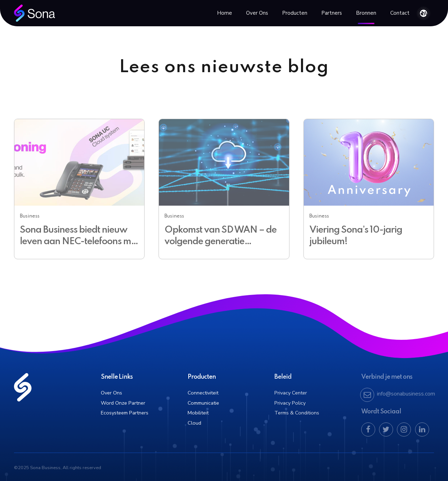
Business (30, 216)
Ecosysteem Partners (125, 413)
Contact (400, 13)
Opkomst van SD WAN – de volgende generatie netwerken (220, 242)
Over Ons (257, 13)
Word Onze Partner (123, 403)
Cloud (194, 423)
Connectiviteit (203, 393)
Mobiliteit (198, 413)
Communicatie (203, 403)
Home (225, 13)
